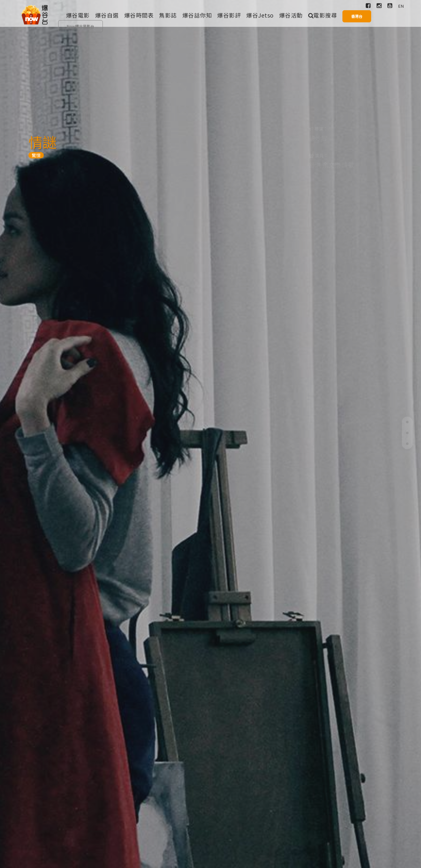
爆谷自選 (107, 15)
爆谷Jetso (260, 15)
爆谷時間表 (139, 15)
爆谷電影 (78, 15)
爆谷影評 (229, 15)
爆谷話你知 (197, 15)
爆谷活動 (291, 15)
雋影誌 (168, 15)
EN (401, 6)
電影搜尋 (323, 15)
